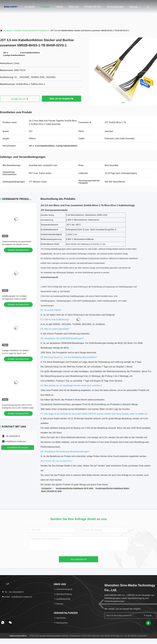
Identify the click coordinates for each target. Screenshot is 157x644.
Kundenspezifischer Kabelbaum (35, 31)
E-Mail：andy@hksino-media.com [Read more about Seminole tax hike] (17, 597)
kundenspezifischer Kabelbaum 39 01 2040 (74, 488)
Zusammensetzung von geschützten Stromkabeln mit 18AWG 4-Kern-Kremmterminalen (17, 244)
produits (17, 31)
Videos (59, 7)
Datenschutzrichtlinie (18, 636)
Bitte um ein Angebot (62, 99)
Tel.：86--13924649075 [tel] (13, 592)
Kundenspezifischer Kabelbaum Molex (112, 488)
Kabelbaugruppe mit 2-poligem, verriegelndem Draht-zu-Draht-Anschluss (15, 299)
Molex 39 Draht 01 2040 (51, 491)
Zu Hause (30, 7)
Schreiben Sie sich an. (149, 616)
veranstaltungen (115, 7)
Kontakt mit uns (93, 7)
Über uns (74, 7)
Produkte (45, 7)
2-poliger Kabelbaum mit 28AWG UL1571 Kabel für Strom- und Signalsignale (15, 353)
